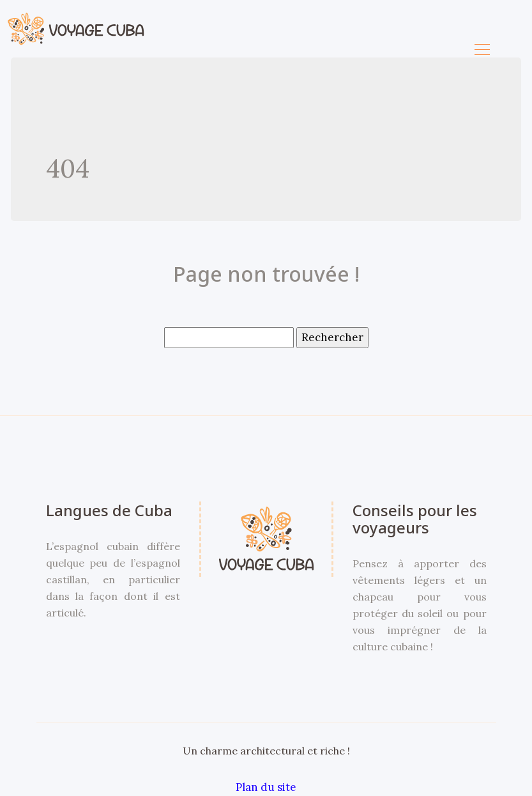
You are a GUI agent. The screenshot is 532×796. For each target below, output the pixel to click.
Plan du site (266, 787)
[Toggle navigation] (482, 51)
